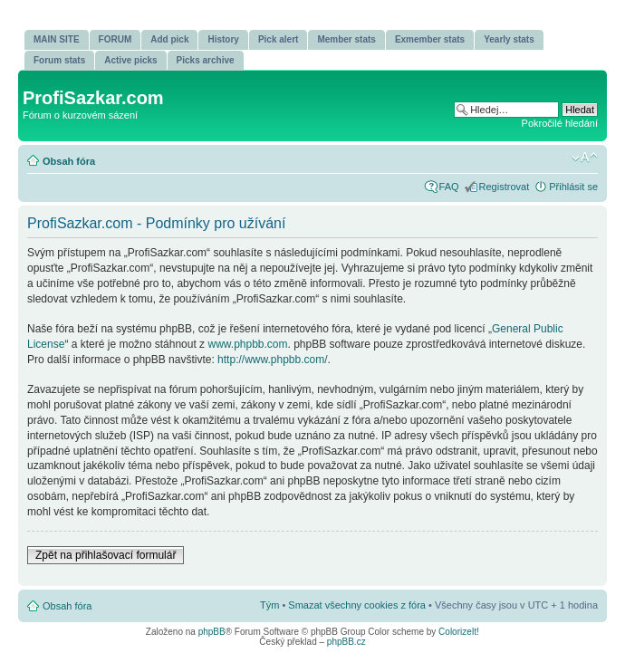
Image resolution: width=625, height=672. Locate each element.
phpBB (212, 632)
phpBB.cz (346, 642)
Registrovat (505, 187)
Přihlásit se (573, 187)
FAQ (449, 187)
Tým (269, 605)
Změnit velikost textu (585, 158)
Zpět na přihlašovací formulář (106, 555)
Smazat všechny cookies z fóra (357, 605)
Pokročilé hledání (560, 123)
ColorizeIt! (459, 632)
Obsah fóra (69, 161)
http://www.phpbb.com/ (272, 360)
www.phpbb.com (247, 344)
